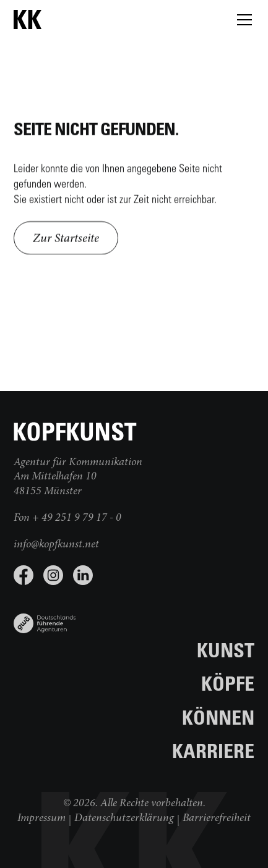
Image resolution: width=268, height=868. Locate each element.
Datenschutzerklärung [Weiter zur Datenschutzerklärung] (124, 819)
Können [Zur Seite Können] (218, 717)
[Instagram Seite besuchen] (53, 575)
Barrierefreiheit (217, 819)
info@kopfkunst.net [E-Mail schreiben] (56, 545)
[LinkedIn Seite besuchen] (83, 575)
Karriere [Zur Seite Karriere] (213, 750)
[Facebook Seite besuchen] (24, 575)
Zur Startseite (66, 239)
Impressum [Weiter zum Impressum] (41, 819)
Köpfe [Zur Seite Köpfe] (228, 683)
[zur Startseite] (76, 20)
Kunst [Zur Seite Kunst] (226, 650)
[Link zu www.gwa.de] (45, 618)
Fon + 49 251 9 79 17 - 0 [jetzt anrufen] (67, 518)
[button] (242, 20)
